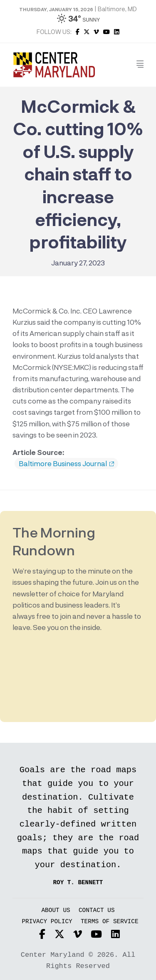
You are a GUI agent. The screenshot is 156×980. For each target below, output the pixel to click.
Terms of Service (110, 922)
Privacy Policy (47, 922)
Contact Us (97, 911)
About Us (56, 911)
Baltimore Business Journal (66, 464)
